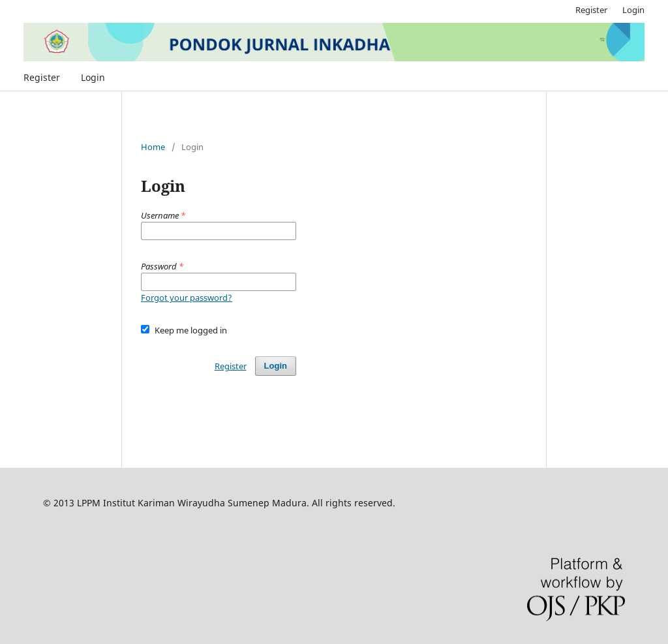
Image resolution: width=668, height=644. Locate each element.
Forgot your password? (187, 298)
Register (42, 77)
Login (93, 77)
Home (153, 147)
